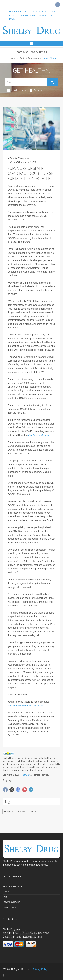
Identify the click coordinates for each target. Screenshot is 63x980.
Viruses (33, 812)
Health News (17, 90)
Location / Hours (27, 15)
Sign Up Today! (47, 15)
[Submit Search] (52, 82)
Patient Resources (29, 58)
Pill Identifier (39, 11)
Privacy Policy (10, 907)
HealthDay (25, 775)
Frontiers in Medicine (39, 435)
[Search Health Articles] (26, 82)
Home (13, 58)
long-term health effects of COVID (25, 706)
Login (12, 19)
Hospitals (9, 812)
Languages (15, 11)
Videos (36, 90)
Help (26, 11)
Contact (7, 892)
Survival (21, 812)
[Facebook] (4, 975)
